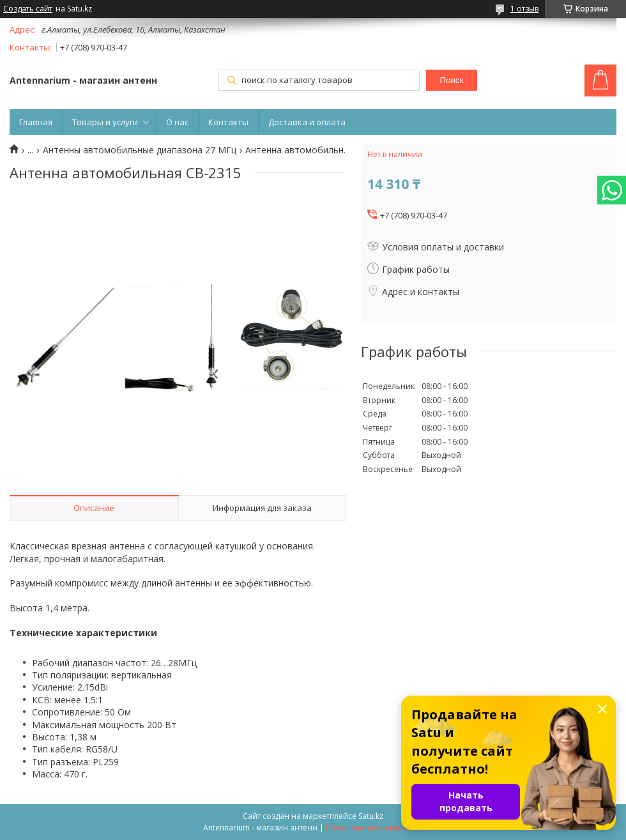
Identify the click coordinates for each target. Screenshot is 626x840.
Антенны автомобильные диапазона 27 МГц (140, 150)
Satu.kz (371, 816)
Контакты (228, 122)
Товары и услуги (105, 122)
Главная (36, 122)
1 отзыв (524, 9)
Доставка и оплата (307, 122)
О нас (177, 122)
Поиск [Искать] (451, 80)
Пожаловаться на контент (375, 828)
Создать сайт (28, 9)
